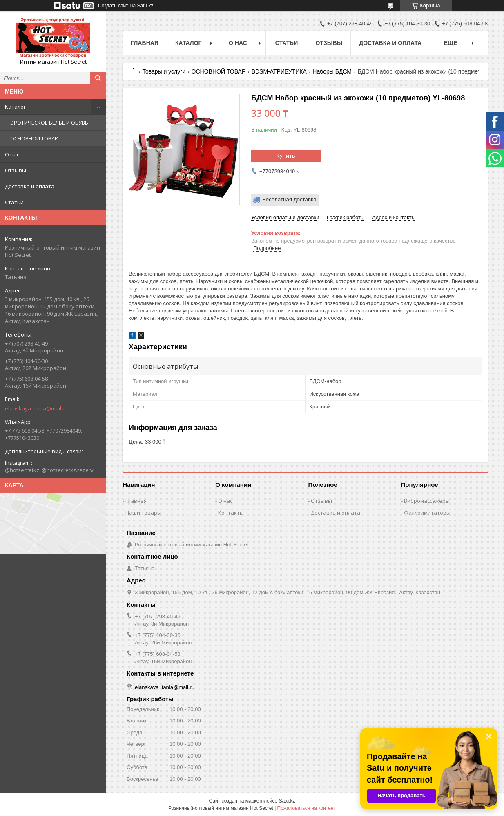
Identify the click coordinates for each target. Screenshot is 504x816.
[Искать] (98, 78)
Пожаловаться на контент (307, 808)
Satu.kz (287, 801)
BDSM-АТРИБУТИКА (279, 71)
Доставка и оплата (30, 186)
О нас (12, 154)
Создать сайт (113, 6)
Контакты (231, 513)
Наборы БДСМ (332, 71)
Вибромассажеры (427, 501)
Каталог (15, 107)
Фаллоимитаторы (427, 513)
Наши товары (143, 513)
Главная (145, 43)
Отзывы (16, 170)
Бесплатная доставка (289, 200)
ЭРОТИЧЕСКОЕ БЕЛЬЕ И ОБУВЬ (49, 123)
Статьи (14, 202)
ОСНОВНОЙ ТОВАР (34, 138)
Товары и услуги (164, 71)
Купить (286, 156)
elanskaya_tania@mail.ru (36, 408)
